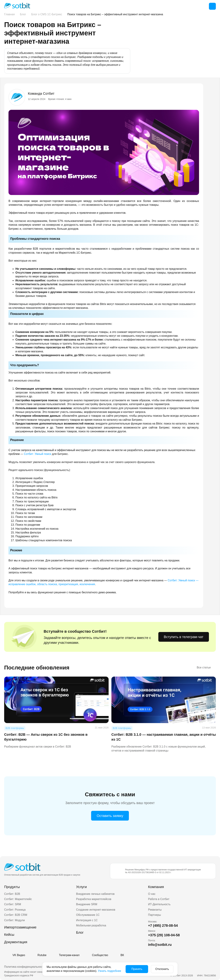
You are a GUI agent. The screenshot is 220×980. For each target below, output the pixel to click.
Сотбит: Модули (14, 920)
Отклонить (162, 969)
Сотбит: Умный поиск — (183, 580)
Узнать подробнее (109, 971)
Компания (156, 887)
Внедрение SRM (87, 904)
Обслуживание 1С (88, 915)
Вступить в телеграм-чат (184, 637)
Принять (137, 969)
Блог (80, 932)
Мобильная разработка (91, 925)
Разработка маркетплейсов (94, 899)
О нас (152, 894)
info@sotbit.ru (160, 945)
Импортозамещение (20, 927)
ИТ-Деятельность (159, 904)
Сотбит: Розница (15, 910)
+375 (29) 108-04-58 (164, 935)
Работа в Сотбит (159, 899)
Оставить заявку (110, 816)
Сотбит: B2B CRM (16, 915)
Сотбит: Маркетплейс (18, 899)
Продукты (12, 887)
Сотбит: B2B (12, 894)
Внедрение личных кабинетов (95, 894)
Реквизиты (155, 910)
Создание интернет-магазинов (96, 910)
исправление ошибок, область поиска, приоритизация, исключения (52, 584)
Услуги (81, 887)
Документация (16, 942)
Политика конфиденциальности (25, 967)
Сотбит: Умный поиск (38, 454)
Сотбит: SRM (13, 904)
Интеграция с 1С (87, 920)
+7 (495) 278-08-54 (163, 926)
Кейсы (9, 935)
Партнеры (155, 915)
